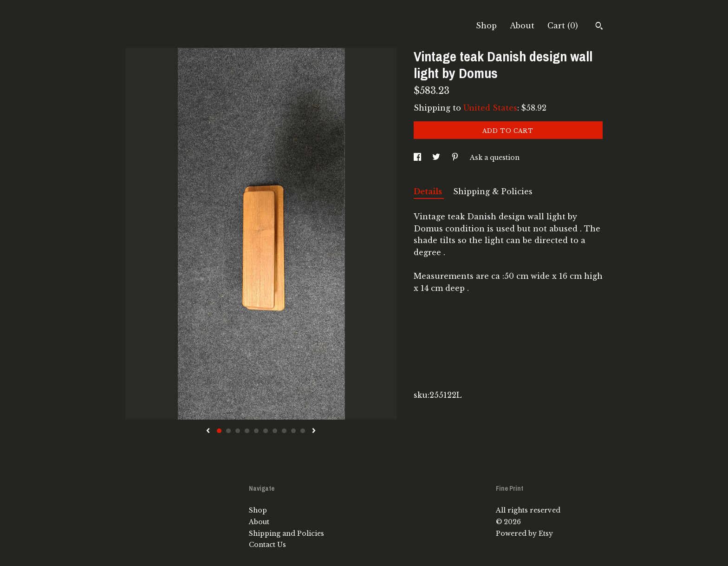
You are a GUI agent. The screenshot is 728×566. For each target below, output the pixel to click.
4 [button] (247, 431)
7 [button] (275, 431)
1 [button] (219, 431)
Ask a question (495, 158)
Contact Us (267, 545)
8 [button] (284, 431)
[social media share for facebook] (418, 158)
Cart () (563, 26)
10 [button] (303, 431)
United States (490, 108)
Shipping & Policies (493, 191)
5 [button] (256, 431)
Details (429, 191)
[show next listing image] (314, 431)
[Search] (599, 27)
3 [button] (238, 431)
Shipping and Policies (286, 533)
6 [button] (266, 431)
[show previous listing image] (208, 431)
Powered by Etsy (524, 533)
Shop (486, 26)
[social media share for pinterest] (456, 158)
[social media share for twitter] (437, 158)
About (522, 26)
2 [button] (228, 431)
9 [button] (293, 431)
